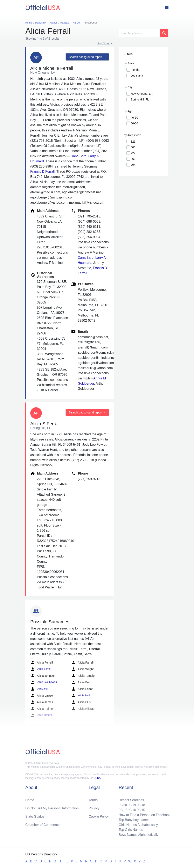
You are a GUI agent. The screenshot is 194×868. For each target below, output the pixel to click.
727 (133, 153)
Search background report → (87, 57)
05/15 (141, 810)
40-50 (134, 118)
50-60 (134, 123)
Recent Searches (131, 800)
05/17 (123, 810)
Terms (93, 800)
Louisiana (137, 76)
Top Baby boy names (134, 820)
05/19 (132, 805)
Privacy (94, 808)
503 (133, 147)
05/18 (141, 805)
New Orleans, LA (142, 94)
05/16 (132, 810)
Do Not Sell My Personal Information (52, 808)
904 (133, 165)
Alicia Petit (80, 696)
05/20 (123, 805)
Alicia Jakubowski (44, 682)
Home (30, 800)
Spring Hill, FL (140, 99)
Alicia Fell (39, 689)
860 (133, 159)
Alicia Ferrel (40, 669)
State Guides (35, 817)
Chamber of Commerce (42, 825)
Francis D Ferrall (42, 172)
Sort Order (103, 43)
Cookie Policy (99, 817)
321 (133, 142)
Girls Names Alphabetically (138, 825)
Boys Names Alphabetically (138, 835)
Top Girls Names (131, 830)
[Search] (139, 33)
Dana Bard (79, 156)
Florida (135, 70)
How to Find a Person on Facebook (144, 815)
